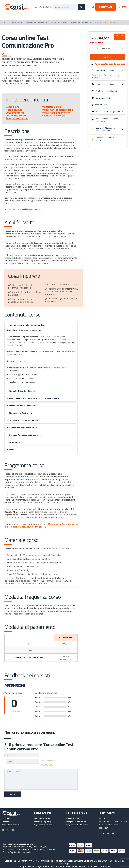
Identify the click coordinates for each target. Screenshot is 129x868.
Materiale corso (51, 107)
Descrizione (13, 107)
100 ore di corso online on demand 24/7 (26, 325)
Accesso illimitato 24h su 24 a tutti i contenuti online (33, 398)
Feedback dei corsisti (55, 116)
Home (4, 23)
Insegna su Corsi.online (76, 822)
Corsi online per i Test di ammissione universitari (71, 23)
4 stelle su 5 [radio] (50, 765)
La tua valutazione (48, 761)
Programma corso (17, 119)
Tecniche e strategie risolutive (22, 420)
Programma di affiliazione (77, 825)
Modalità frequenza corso (58, 110)
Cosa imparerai (15, 113)
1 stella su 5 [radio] (42, 765)
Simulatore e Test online (20, 413)
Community (13, 442)
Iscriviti (108, 57)
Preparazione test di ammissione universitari (28, 23)
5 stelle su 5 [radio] (52, 765)
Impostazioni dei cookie (44, 825)
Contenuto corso (16, 116)
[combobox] (108, 48)
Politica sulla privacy (43, 822)
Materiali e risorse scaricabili (22, 406)
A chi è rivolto (14, 110)
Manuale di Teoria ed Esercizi (22, 391)
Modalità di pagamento (56, 113)
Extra (11, 450)
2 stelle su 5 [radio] (45, 765)
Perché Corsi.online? (11, 825)
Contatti (6, 822)
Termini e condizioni (43, 818)
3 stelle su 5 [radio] (47, 765)
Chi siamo (6, 818)
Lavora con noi (73, 818)
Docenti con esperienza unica (22, 428)
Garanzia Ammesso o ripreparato (24, 435)
